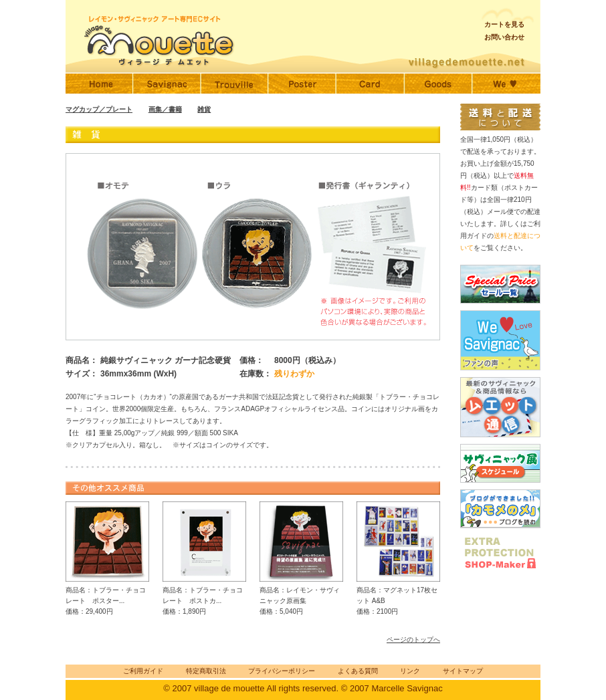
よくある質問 (358, 671)
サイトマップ (463, 671)
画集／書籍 (165, 109)
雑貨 (204, 109)
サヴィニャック (167, 84)
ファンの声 (506, 84)
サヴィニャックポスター (302, 84)
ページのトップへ (413, 639)
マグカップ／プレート (99, 109)
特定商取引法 (206, 671)
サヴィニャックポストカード (370, 84)
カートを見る (504, 24)
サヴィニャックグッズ (438, 84)
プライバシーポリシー (282, 671)
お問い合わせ (504, 37)
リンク (410, 671)
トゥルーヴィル (234, 84)
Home (99, 84)
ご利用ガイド (143, 671)
